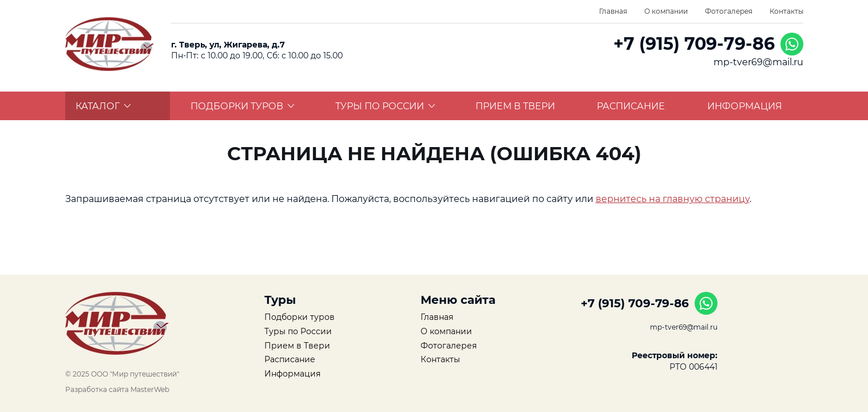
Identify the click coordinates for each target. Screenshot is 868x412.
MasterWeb (150, 389)
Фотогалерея (729, 11)
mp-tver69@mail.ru (758, 62)
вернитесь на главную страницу (673, 199)
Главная (613, 11)
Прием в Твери (515, 106)
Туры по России (385, 106)
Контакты (786, 11)
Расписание (631, 106)
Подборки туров (243, 106)
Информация (745, 106)
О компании (666, 11)
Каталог (103, 106)
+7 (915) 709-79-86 (694, 44)
